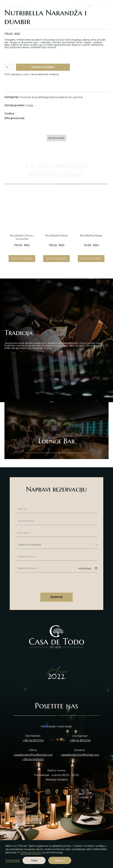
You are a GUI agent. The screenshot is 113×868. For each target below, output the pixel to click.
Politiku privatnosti (31, 852)
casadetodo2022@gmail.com (80, 755)
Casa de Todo (17, 6)
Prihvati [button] (60, 860)
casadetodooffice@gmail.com (33, 755)
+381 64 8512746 (80, 741)
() (92, 6)
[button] (80, 6)
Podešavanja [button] (13, 860)
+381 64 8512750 (33, 741)
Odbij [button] (34, 860)
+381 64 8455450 (33, 759)
